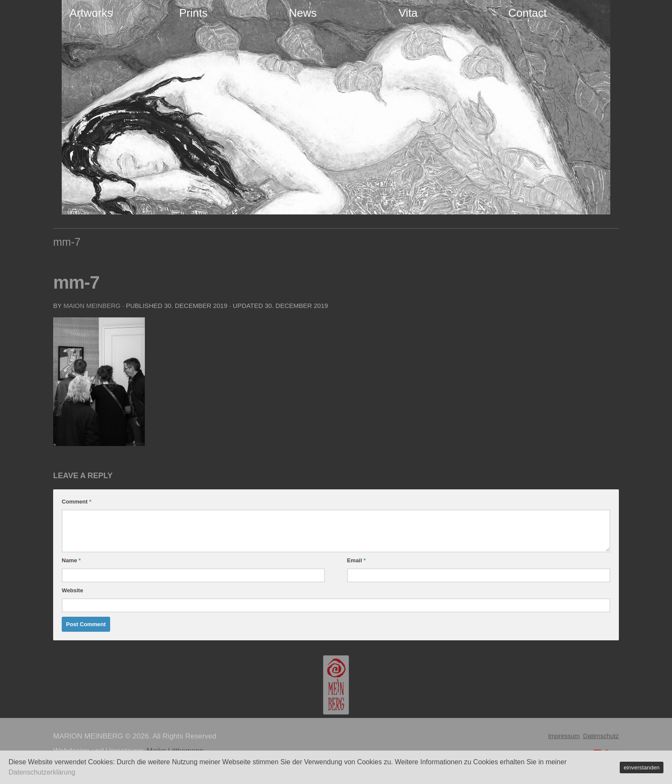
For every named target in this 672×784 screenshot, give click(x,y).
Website (72, 590)
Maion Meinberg (92, 306)
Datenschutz (601, 736)
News (303, 13)
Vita (408, 13)
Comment (76, 502)
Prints (193, 13)
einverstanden (642, 767)
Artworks (91, 13)
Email (357, 560)
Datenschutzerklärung (42, 772)
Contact (528, 13)
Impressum (564, 736)
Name (71, 560)
